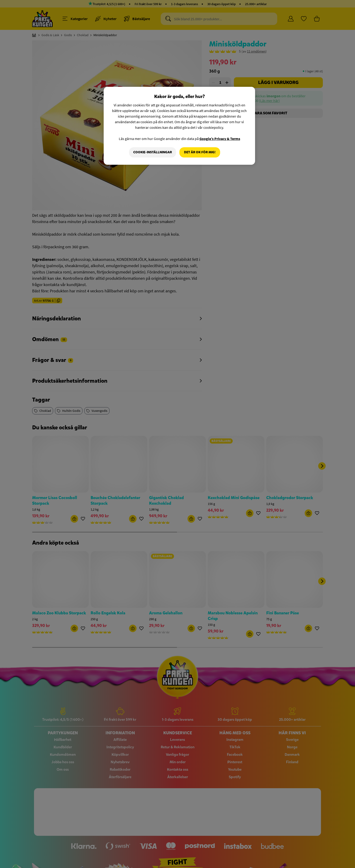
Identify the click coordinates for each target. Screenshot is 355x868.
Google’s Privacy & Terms (220, 139)
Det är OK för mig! (200, 152)
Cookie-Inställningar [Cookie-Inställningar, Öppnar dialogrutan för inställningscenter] (153, 152)
